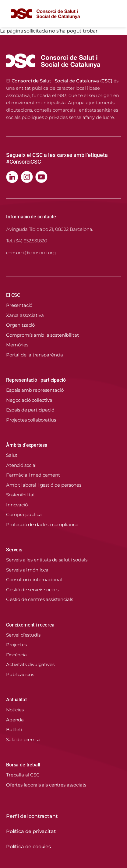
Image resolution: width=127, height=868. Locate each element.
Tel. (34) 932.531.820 (27, 241)
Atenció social (21, 465)
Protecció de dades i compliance (42, 524)
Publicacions (20, 674)
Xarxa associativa (25, 315)
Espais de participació (30, 410)
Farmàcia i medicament (33, 475)
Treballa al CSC (23, 775)
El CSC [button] (13, 295)
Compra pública (24, 514)
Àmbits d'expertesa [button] (27, 445)
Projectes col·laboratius (31, 420)
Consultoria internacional (34, 580)
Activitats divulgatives (30, 664)
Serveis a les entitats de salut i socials (47, 560)
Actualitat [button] (16, 700)
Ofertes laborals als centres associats (46, 785)
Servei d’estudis (23, 635)
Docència (16, 655)
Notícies (15, 710)
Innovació (17, 505)
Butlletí (14, 729)
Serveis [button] (14, 550)
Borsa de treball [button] (23, 765)
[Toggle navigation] (116, 14)
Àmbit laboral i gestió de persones (44, 485)
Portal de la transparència (35, 355)
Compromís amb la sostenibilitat (42, 335)
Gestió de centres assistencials (39, 599)
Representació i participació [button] (36, 380)
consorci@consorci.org (31, 253)
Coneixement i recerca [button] (30, 625)
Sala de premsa (23, 740)
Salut (12, 455)
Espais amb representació (35, 390)
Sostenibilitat (21, 495)
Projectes (16, 645)
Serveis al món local (28, 570)
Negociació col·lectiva (29, 400)
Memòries (17, 345)
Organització (20, 325)
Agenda (15, 720)
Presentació (19, 305)
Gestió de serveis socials (32, 590)
